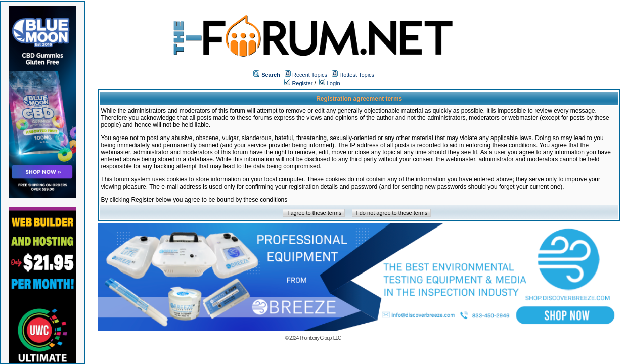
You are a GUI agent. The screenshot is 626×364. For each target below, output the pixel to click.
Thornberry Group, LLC (320, 338)
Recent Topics (310, 75)
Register (298, 83)
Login (330, 83)
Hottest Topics (357, 75)
